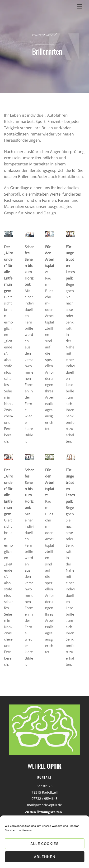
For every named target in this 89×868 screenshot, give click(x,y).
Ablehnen (45, 857)
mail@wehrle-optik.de (44, 805)
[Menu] (80, 7)
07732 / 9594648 (44, 798)
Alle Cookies (45, 844)
